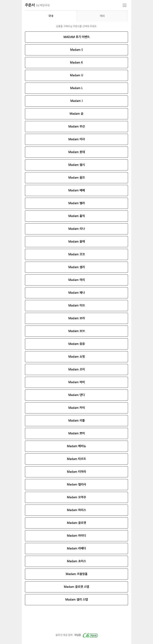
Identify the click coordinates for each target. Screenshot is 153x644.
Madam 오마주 (76, 497)
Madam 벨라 (77, 203)
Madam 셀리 (77, 267)
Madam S (77, 50)
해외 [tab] (102, 16)
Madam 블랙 (77, 242)
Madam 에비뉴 (76, 446)
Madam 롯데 (77, 152)
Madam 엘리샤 (76, 484)
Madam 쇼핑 (77, 357)
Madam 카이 (77, 408)
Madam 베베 (77, 190)
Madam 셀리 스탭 (77, 600)
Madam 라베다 (76, 548)
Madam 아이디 (76, 536)
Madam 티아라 (76, 472)
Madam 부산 (77, 126)
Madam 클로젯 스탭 (76, 587)
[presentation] (51, 16)
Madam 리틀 (77, 421)
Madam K (76, 63)
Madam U (77, 75)
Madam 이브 (77, 305)
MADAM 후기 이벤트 (77, 37)
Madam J (77, 101)
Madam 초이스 (76, 561)
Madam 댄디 (77, 395)
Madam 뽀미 (77, 433)
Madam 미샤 (77, 139)
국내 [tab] (51, 16)
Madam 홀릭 (77, 216)
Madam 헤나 (77, 293)
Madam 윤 (76, 114)
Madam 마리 (77, 280)
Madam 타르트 (76, 459)
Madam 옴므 (77, 178)
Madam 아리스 (76, 510)
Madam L (76, 88)
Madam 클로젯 (76, 523)
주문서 (37, 5)
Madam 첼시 (77, 165)
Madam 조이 (77, 369)
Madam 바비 (77, 382)
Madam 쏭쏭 (77, 344)
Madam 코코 (77, 254)
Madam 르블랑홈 (77, 574)
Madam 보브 (77, 331)
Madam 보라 (77, 318)
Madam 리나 (77, 229)
